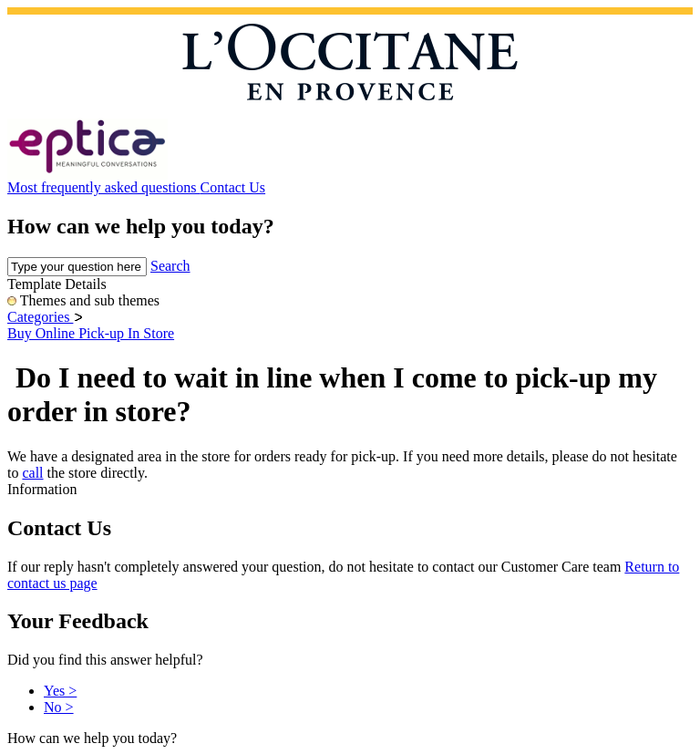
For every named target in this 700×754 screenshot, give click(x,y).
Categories (40, 317)
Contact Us (233, 187)
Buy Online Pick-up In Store (91, 333)
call (32, 473)
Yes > (60, 691)
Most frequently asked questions (104, 187)
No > (59, 707)
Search (170, 266)
